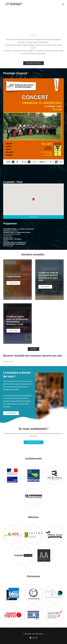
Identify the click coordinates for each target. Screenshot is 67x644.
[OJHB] (14, 4)
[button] (63, 4)
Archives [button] (34, 349)
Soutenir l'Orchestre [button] (34, 442)
